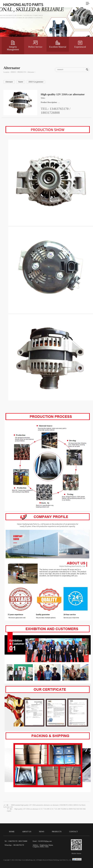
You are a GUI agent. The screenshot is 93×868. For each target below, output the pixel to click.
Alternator (31, 72)
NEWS (42, 832)
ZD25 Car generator (36, 82)
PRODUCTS (22, 72)
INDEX (13, 72)
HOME (12, 832)
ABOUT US (27, 832)
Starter (21, 82)
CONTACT (73, 832)
